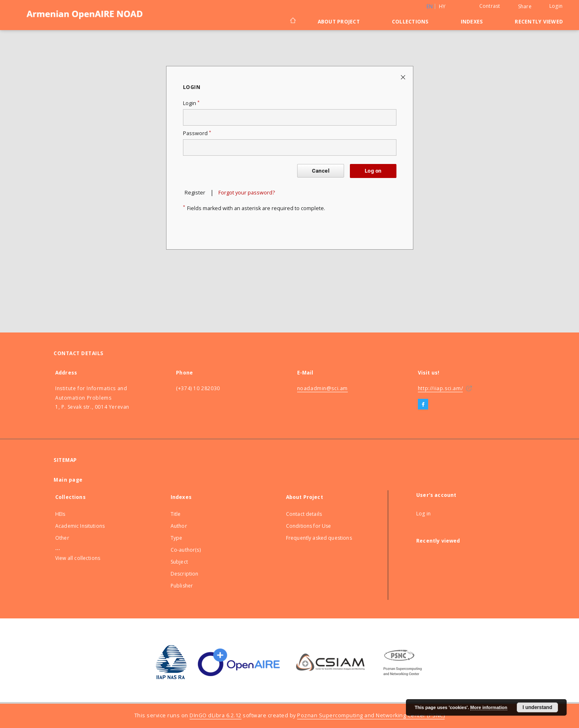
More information (489, 707)
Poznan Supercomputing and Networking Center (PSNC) (371, 715)
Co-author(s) (186, 550)
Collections (410, 22)
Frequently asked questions (319, 538)
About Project (339, 22)
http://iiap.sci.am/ (440, 388)
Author (179, 526)
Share (525, 7)
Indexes (472, 22)
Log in (423, 514)
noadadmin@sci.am (323, 388)
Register (195, 193)
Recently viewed (539, 22)
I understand (537, 707)
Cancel (321, 171)
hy (442, 6)
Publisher (182, 586)
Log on (373, 171)
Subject (179, 562)
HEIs (60, 514)
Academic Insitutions (80, 526)
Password (197, 133)
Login (556, 6)
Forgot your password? (247, 193)
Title (176, 514)
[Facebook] (423, 405)
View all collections (78, 558)
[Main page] (292, 21)
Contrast (490, 6)
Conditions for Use (309, 526)
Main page (68, 480)
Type (177, 538)
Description (185, 574)
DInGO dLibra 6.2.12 (216, 715)
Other (62, 538)
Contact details (304, 514)
